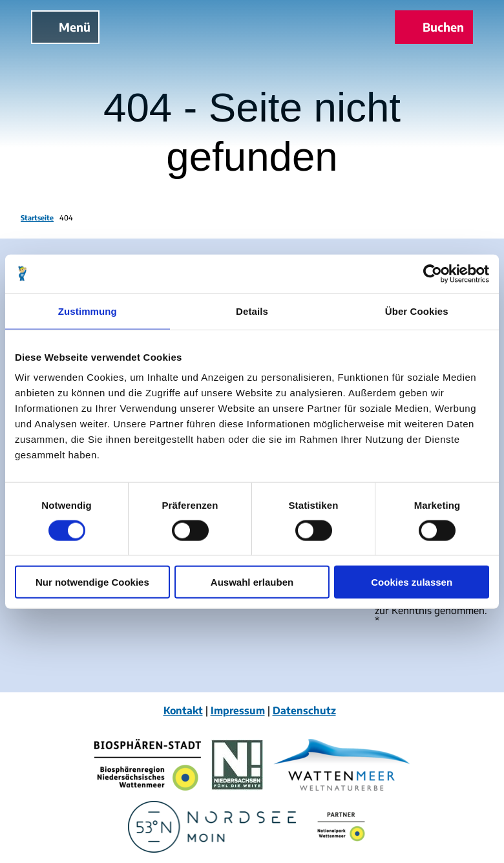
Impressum (238, 710)
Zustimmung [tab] (88, 311)
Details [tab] (252, 311)
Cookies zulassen (412, 582)
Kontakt (183, 710)
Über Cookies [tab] (417, 311)
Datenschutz (304, 710)
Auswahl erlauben (252, 582)
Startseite (37, 218)
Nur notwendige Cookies (92, 582)
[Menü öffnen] (65, 27)
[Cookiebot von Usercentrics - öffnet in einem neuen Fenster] (433, 273)
